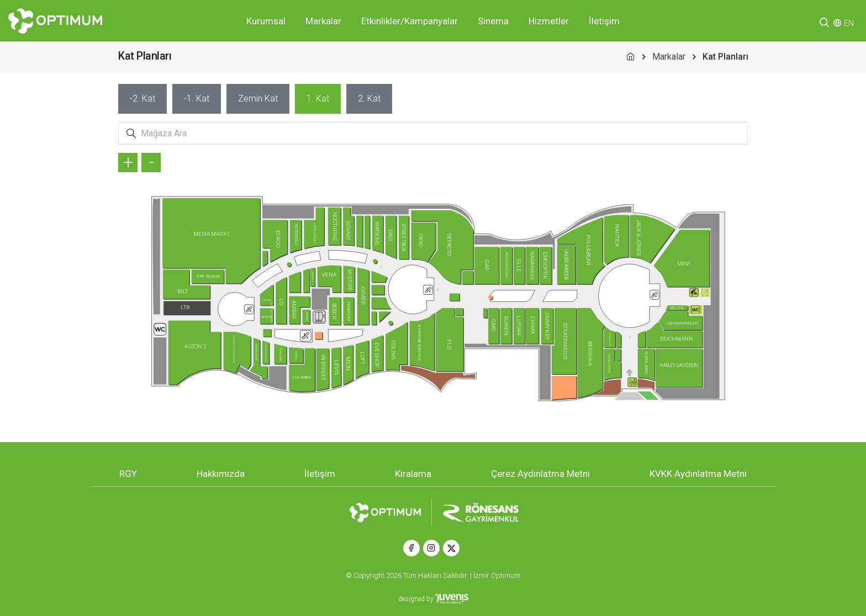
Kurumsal (266, 21)
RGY (128, 474)
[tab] (142, 99)
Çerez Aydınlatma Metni (540, 474)
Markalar (323, 21)
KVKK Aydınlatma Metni (698, 474)
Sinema (493, 21)
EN (849, 23)
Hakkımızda (221, 474)
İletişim (604, 21)
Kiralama (413, 474)
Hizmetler (549, 21)
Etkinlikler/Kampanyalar (410, 21)
